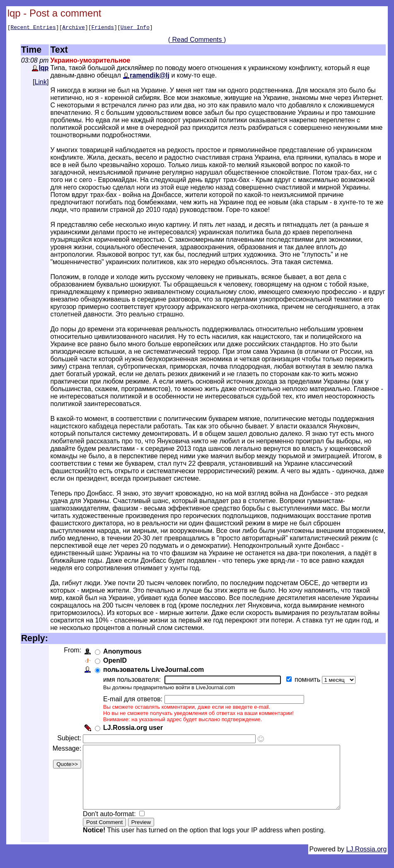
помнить (310, 681)
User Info (135, 28)
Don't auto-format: (112, 828)
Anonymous (124, 653)
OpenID (117, 662)
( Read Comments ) (197, 41)
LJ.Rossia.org (367, 863)
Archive (74, 28)
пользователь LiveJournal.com (155, 671)
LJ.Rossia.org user (135, 729)
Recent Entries (33, 28)
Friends (103, 28)
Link (41, 83)
